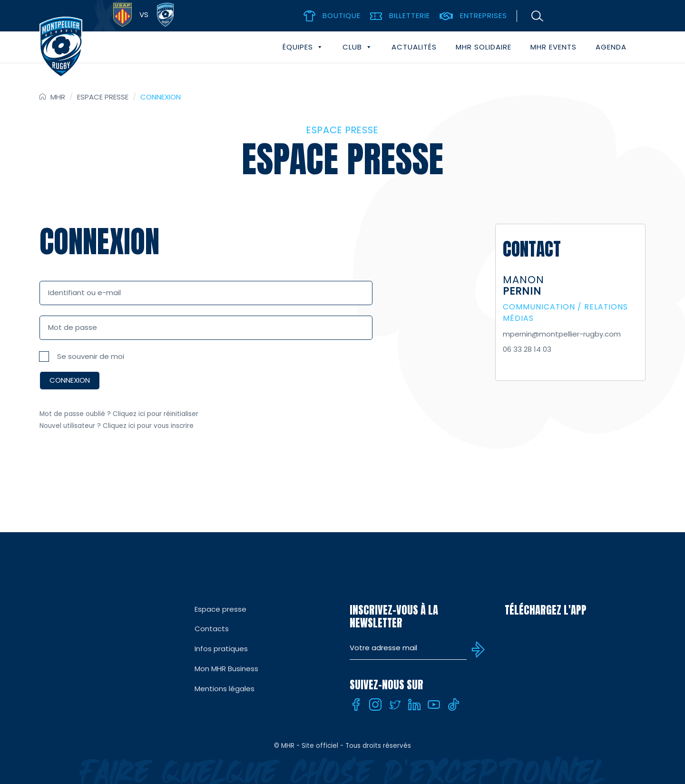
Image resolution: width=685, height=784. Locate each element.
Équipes (303, 47)
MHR (58, 97)
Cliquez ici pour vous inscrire (148, 426)
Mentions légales (225, 689)
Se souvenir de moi (91, 356)
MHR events (553, 47)
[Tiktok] (453, 705)
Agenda (611, 47)
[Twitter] (395, 705)
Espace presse (103, 97)
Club (357, 47)
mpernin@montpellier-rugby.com (562, 334)
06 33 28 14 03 (527, 349)
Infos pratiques (221, 649)
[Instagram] (375, 705)
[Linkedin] (414, 705)
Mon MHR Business (226, 669)
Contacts (212, 629)
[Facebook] (356, 705)
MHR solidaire (484, 47)
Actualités (414, 47)
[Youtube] (434, 705)
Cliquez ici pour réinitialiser (156, 414)
